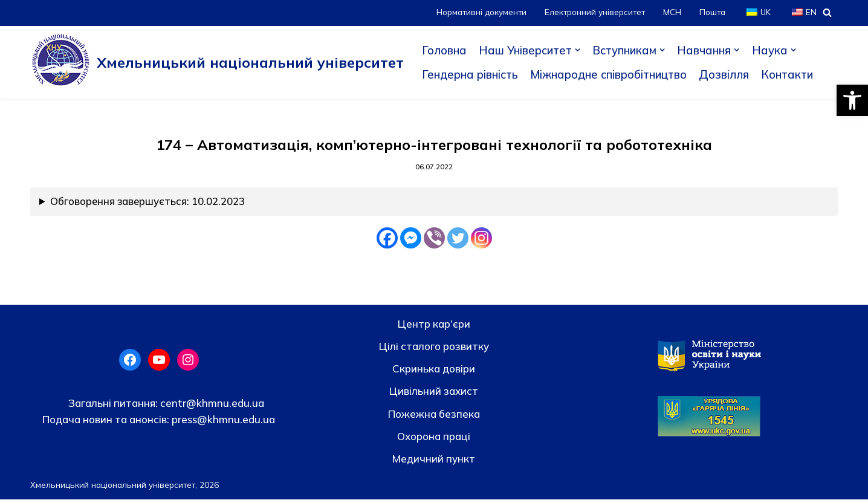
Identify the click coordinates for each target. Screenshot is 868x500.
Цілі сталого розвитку (434, 347)
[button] (852, 100)
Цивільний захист (434, 392)
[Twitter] (458, 239)
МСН (671, 12)
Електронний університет (593, 12)
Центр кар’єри (434, 324)
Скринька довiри (434, 369)
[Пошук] (827, 12)
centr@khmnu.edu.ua (211, 404)
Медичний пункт (434, 459)
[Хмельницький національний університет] (217, 62)
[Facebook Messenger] (411, 239)
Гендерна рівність (471, 74)
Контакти (794, 74)
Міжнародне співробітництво (612, 74)
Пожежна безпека (434, 414)
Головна (444, 50)
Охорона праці (434, 437)
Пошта (711, 12)
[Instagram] (481, 239)
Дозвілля (730, 74)
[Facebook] (387, 239)
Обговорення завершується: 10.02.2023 (148, 202)
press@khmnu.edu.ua (222, 420)
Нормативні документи (478, 12)
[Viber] (434, 239)
